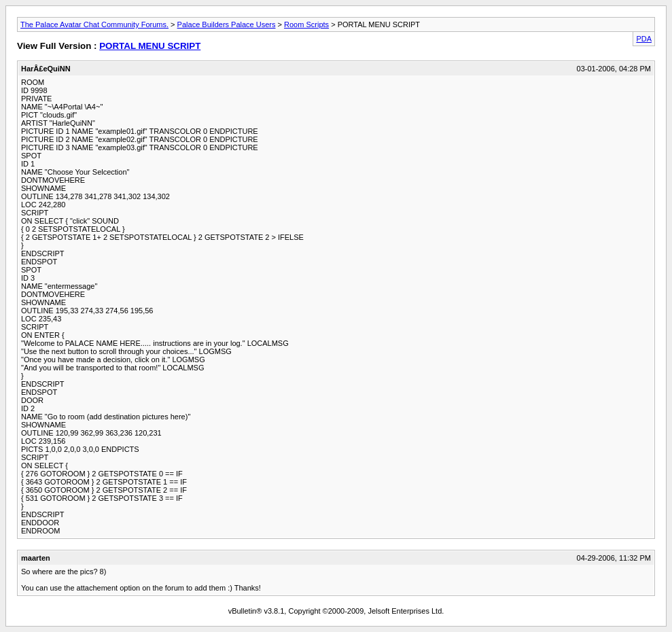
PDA (644, 39)
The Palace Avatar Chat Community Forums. (94, 24)
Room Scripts (306, 24)
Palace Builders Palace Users (227, 24)
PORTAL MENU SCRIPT (150, 46)
